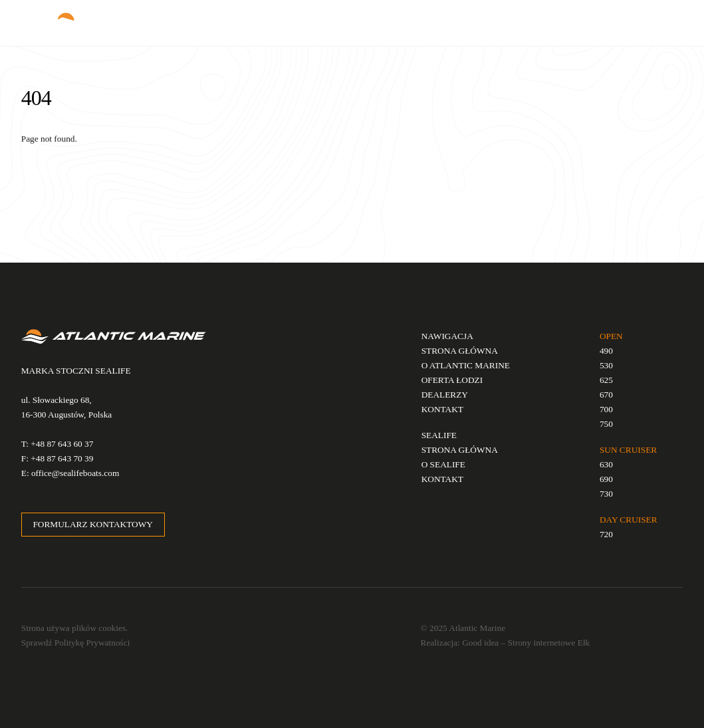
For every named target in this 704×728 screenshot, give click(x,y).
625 (606, 380)
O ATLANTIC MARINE (466, 365)
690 (606, 479)
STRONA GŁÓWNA (460, 351)
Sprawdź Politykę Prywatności (76, 643)
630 (606, 464)
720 (606, 534)
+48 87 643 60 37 (62, 444)
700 (606, 409)
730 (606, 494)
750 (606, 424)
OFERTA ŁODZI (452, 380)
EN (565, 23)
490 (606, 351)
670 (606, 395)
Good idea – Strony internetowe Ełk (526, 643)
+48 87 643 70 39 (62, 458)
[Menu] (663, 18)
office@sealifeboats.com (75, 473)
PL (548, 23)
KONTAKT (442, 409)
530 (606, 365)
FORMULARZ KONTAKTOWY (92, 524)
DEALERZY (445, 395)
